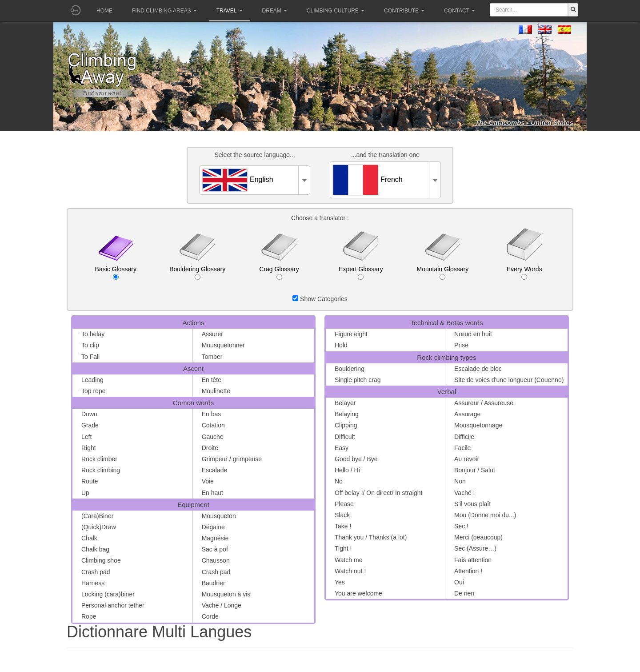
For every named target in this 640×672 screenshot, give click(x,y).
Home (104, 11)
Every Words (524, 273)
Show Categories (320, 299)
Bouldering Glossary (197, 273)
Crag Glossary (279, 273)
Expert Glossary (361, 273)
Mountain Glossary (442, 273)
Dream (275, 11)
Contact (460, 11)
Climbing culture (336, 11)
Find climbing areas (164, 11)
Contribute (404, 11)
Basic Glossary (116, 273)
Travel (230, 11)
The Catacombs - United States (524, 123)
